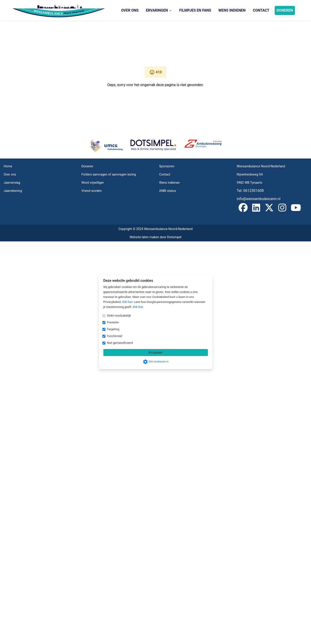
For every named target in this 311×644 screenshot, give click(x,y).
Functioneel (115, 336)
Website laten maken (145, 237)
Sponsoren (167, 166)
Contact (261, 10)
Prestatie (113, 322)
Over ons (130, 10)
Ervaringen (159, 10)
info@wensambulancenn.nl (259, 199)
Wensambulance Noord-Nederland (261, 166)
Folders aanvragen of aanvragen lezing (108, 174)
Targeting (113, 329)
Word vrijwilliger (93, 183)
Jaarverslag (12, 183)
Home (8, 166)
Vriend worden (92, 191)
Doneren (285, 10)
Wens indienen (232, 10)
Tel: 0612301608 (250, 191)
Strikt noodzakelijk (119, 316)
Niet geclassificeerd (120, 343)
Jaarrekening (13, 191)
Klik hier (127, 302)
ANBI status (168, 191)
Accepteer (155, 352)
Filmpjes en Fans (195, 10)
